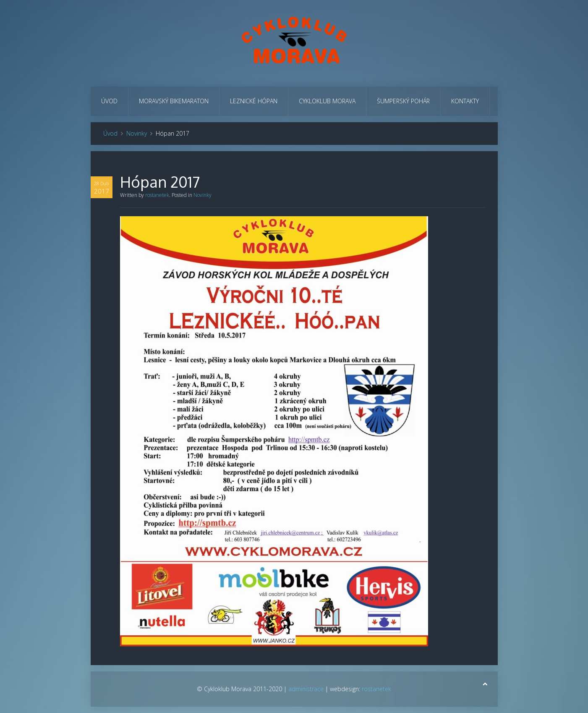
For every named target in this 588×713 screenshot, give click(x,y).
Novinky (137, 133)
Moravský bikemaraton (174, 101)
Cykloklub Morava (327, 101)
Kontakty (465, 101)
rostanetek (157, 195)
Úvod (109, 101)
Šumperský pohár (403, 101)
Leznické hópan (254, 101)
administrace (306, 689)
